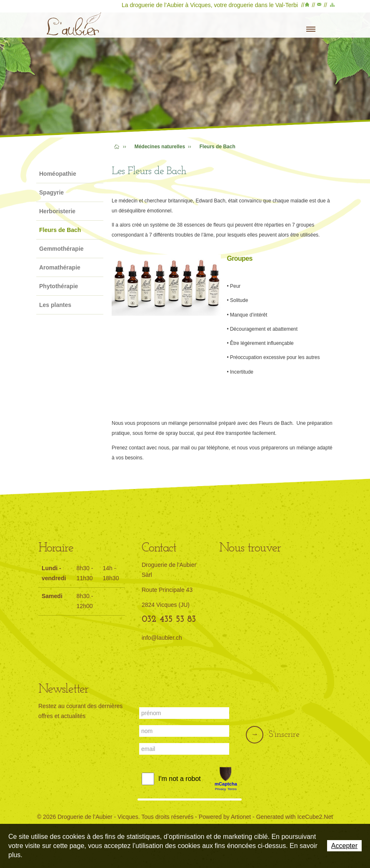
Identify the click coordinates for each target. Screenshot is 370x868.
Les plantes (55, 305)
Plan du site (331, 6)
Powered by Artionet (225, 817)
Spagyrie (51, 192)
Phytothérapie (59, 286)
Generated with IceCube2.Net (295, 817)
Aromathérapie (60, 267)
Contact (319, 6)
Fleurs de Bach (60, 230)
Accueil (308, 6)
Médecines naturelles (160, 147)
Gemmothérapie (61, 249)
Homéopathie (58, 174)
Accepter (344, 846)
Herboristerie (57, 211)
